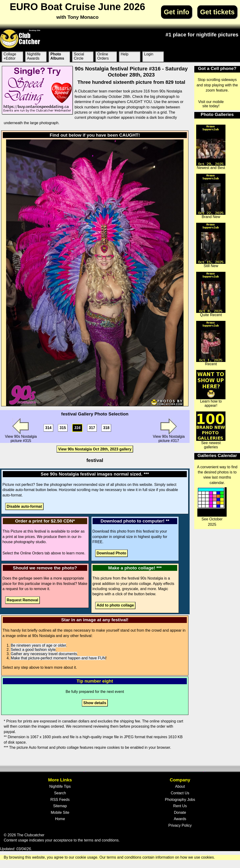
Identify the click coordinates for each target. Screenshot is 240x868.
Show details (95, 703)
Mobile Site (60, 812)
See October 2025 (212, 507)
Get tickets (217, 12)
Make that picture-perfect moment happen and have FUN (58, 658)
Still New (211, 245)
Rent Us (180, 806)
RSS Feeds (60, 800)
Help (125, 54)
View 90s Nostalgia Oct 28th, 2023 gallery (95, 449)
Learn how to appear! (211, 389)
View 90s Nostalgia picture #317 (169, 430)
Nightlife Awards (34, 56)
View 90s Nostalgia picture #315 (21, 430)
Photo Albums (57, 56)
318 (106, 428)
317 (92, 428)
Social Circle (79, 56)
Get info (177, 12)
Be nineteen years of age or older (38, 645)
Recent (211, 343)
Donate (180, 812)
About (180, 786)
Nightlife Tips (60, 786)
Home (60, 819)
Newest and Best (211, 147)
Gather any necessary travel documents (44, 654)
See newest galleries (211, 430)
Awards (180, 819)
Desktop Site (35, 30)
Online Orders (103, 56)
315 (63, 428)
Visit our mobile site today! (211, 104)
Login (149, 54)
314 (48, 428)
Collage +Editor (10, 56)
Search (60, 793)
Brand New (211, 196)
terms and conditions (101, 840)
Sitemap (60, 806)
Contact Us (180, 793)
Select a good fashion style (33, 650)
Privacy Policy (180, 825)
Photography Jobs (180, 800)
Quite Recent (211, 294)
